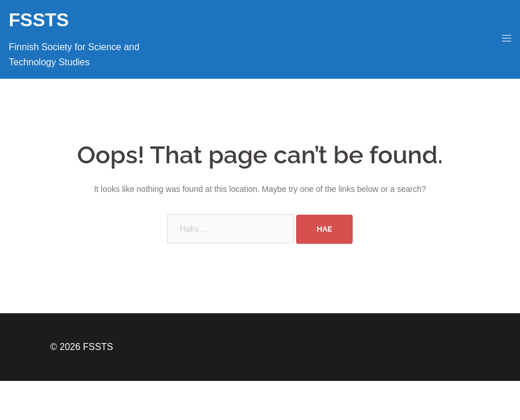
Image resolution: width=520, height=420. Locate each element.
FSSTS (39, 20)
